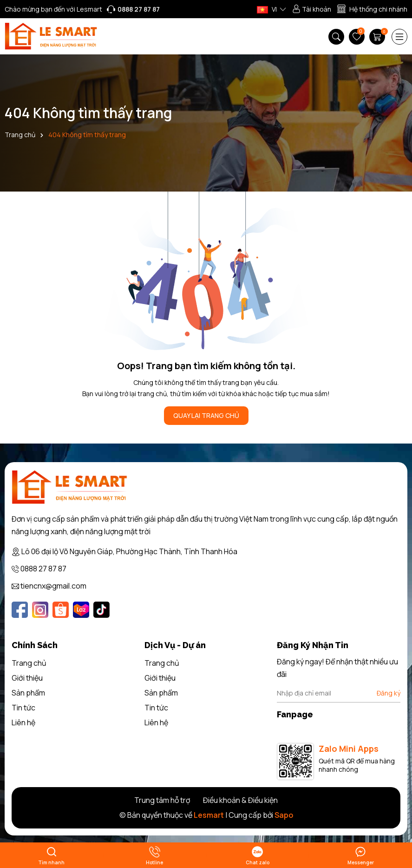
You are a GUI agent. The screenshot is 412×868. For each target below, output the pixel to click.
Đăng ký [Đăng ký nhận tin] (389, 693)
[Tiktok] (101, 610)
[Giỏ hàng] (378, 37)
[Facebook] (20, 610)
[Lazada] (81, 610)
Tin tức (23, 708)
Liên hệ (23, 722)
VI (267, 9)
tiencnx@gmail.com (53, 586)
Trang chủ (29, 663)
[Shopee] (61, 610)
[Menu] (399, 37)
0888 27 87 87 (43, 569)
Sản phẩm (28, 693)
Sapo (284, 815)
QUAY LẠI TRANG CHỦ (206, 415)
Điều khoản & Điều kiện (240, 800)
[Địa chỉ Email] (339, 693)
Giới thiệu (27, 678)
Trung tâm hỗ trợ (162, 800)
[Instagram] (40, 610)
